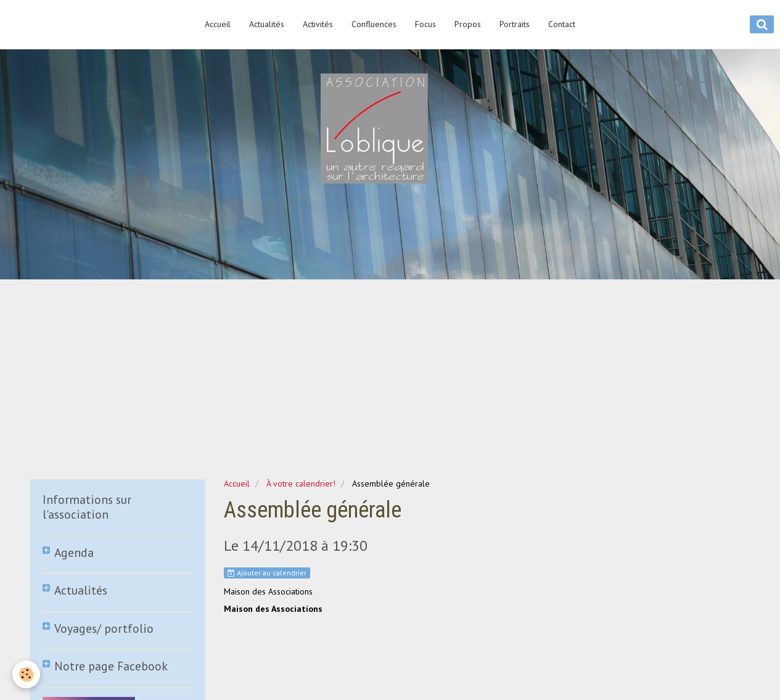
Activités (318, 24)
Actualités (267, 24)
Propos (468, 24)
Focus (425, 24)
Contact (562, 24)
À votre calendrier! (301, 484)
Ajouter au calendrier (267, 573)
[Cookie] (26, 674)
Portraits (515, 24)
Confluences (374, 24)
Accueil (218, 24)
